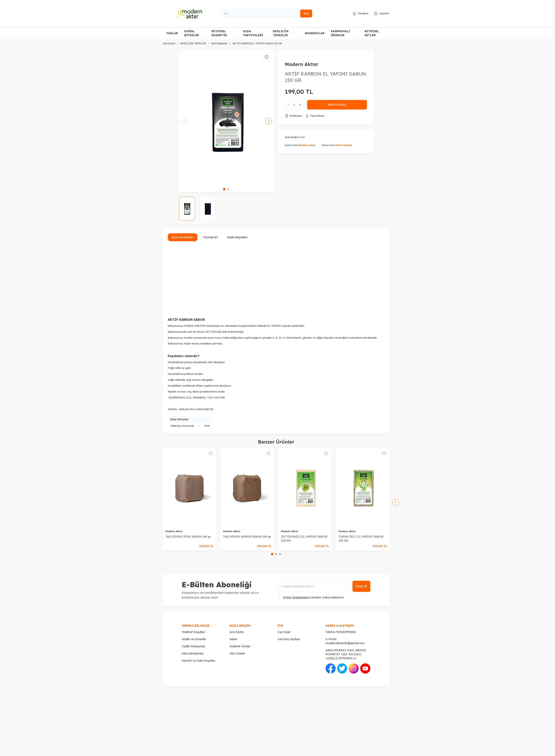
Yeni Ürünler (237, 653)
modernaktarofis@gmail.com (345, 643)
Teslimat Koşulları (193, 632)
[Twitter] (342, 668)
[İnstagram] (354, 668)
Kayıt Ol (361, 586)
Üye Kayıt (284, 632)
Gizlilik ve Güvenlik (194, 639)
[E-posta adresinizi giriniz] (324, 586)
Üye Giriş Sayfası (289, 639)
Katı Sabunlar (219, 43)
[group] (226, 121)
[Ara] (266, 14)
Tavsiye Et (210, 237)
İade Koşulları (237, 237)
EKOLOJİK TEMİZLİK (281, 33)
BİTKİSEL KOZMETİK (219, 33)
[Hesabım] (360, 14)
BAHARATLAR (315, 33)
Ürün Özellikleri (183, 237)
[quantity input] (294, 105)
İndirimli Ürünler (240, 646)
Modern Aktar (302, 64)
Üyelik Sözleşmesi (193, 646)
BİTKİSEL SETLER (372, 33)
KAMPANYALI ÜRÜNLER (340, 33)
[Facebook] (331, 668)
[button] (224, 189)
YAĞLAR (172, 33)
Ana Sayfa (169, 43)
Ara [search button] (306, 14)
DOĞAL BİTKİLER (192, 33)
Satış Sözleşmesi (193, 653)
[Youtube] (365, 668)
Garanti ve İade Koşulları (198, 661)
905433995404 (346, 632)
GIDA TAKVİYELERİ (253, 33)
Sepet (233, 639)
